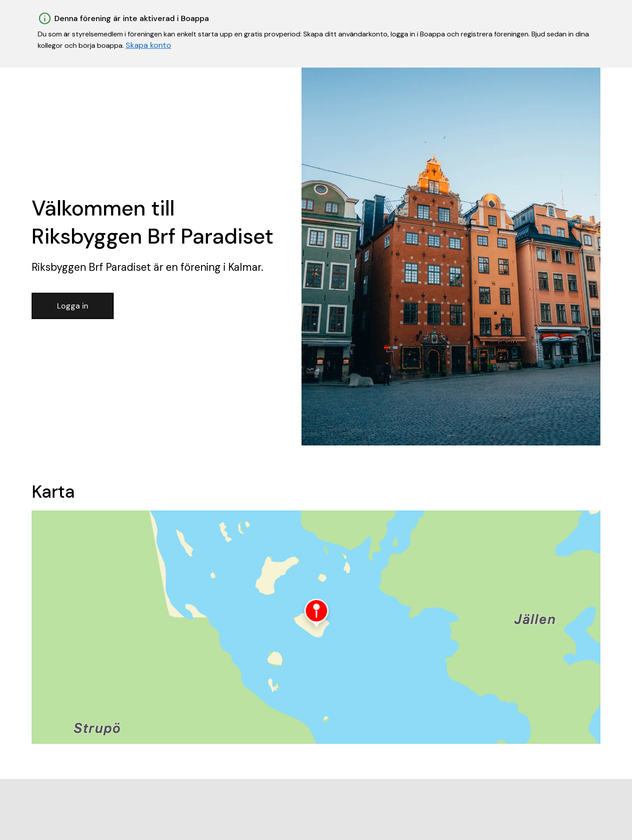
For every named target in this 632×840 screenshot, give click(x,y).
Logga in (73, 306)
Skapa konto (148, 45)
